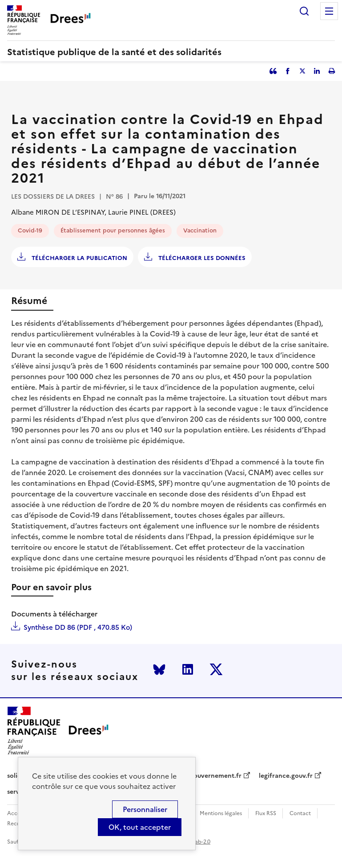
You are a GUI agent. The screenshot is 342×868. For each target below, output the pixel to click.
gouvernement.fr (216, 776)
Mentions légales (221, 814)
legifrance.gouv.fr (286, 776)
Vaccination (200, 230)
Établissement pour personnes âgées (113, 230)
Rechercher (304, 11)
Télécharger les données (201, 258)
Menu (329, 11)
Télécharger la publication (78, 258)
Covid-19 (30, 230)
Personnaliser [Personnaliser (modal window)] (145, 809)
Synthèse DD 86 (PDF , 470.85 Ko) (78, 627)
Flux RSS (266, 814)
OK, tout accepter (140, 827)
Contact (300, 814)
